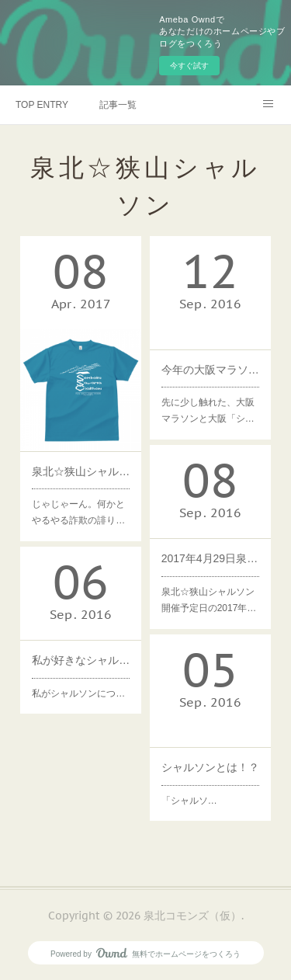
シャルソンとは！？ (210, 767)
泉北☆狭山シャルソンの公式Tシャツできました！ (81, 471)
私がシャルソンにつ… (78, 693)
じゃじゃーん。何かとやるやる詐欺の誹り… (78, 513)
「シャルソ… (189, 801)
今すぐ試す (189, 66)
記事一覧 (118, 105)
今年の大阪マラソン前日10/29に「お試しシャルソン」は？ (210, 370)
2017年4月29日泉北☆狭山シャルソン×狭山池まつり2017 (210, 558)
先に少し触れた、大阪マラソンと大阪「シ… (208, 411)
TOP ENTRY (42, 105)
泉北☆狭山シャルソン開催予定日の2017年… (209, 600)
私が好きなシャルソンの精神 (81, 660)
